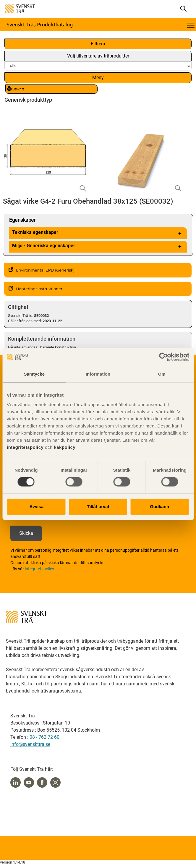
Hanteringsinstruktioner (35, 289)
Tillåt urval (98, 506)
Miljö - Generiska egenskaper (98, 247)
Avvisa (36, 506)
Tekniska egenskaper (98, 233)
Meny (98, 78)
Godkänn (159, 506)
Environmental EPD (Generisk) (42, 270)
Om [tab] (162, 374)
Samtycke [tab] (34, 374)
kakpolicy (65, 447)
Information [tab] (98, 374)
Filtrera (98, 44)
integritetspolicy (25, 447)
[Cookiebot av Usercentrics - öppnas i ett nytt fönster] (163, 357)
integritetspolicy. (40, 569)
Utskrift (16, 89)
